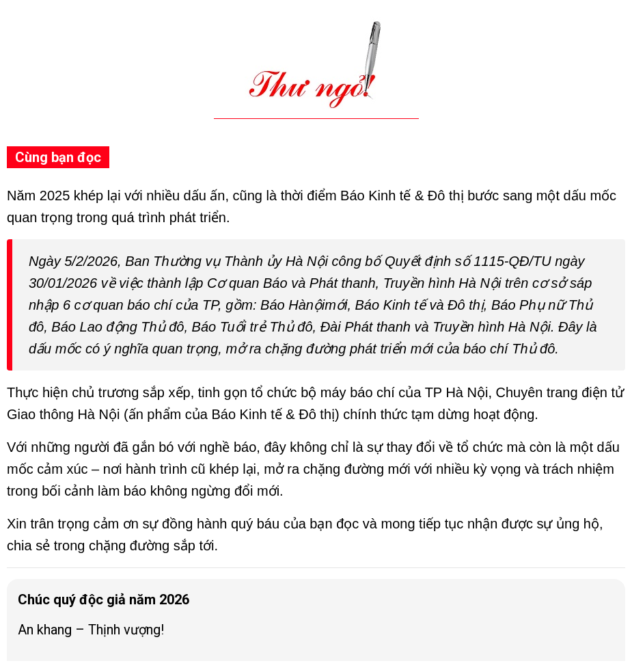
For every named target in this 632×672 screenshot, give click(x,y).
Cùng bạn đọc (58, 157)
